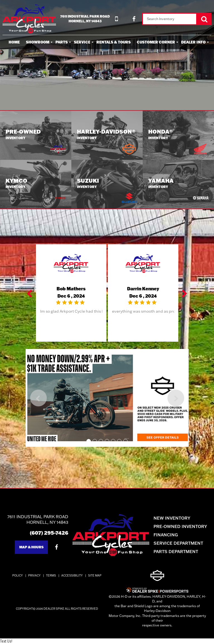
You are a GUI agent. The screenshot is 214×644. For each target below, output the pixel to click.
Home (14, 42)
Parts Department (176, 552)
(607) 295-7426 (49, 533)
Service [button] (82, 42)
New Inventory (172, 518)
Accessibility (72, 576)
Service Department (178, 543)
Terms (51, 576)
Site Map (95, 576)
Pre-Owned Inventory (180, 526)
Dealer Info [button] (193, 42)
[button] (30, 293)
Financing (166, 535)
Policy (18, 576)
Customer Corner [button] (156, 42)
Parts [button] (62, 42)
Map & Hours (31, 547)
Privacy (34, 576)
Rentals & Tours (114, 42)
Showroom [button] (38, 42)
